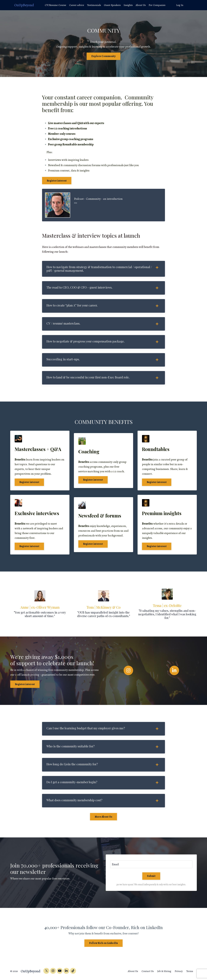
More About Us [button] (103, 818)
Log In (180, 5)
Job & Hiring (164, 973)
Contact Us (148, 973)
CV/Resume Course (55, 5)
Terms (190, 973)
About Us (141, 5)
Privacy (179, 973)
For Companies (157, 5)
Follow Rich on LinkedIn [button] (104, 945)
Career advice (76, 5)
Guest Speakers (112, 5)
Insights (128, 5)
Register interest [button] (57, 181)
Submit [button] (151, 878)
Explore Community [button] (103, 56)
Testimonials (94, 5)
